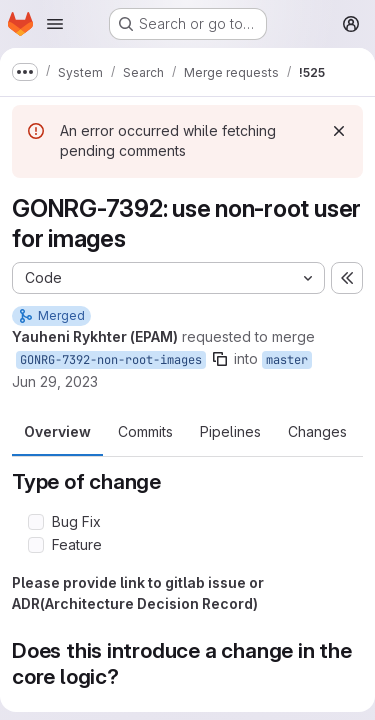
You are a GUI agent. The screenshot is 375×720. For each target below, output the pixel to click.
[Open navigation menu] (55, 24)
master (287, 360)
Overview (57, 431)
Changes (317, 431)
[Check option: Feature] (36, 545)
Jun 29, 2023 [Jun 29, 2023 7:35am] (55, 381)
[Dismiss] (339, 131)
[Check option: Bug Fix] (36, 522)
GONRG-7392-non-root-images (111, 360)
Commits (145, 431)
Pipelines (230, 431)
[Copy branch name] (220, 359)
